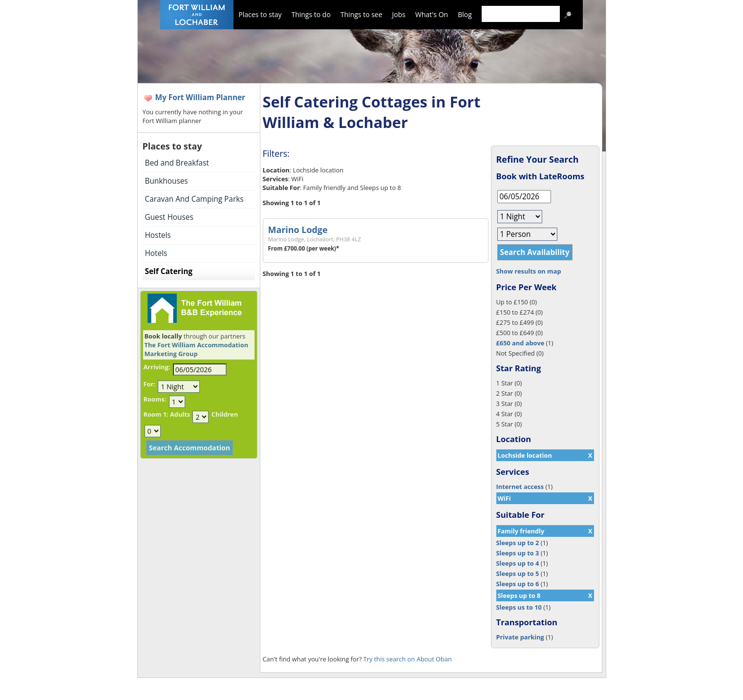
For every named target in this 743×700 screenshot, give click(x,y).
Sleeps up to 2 (518, 543)
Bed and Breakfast (177, 163)
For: (149, 384)
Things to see (361, 14)
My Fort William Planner (201, 97)
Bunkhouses (167, 181)
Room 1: (156, 414)
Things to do (311, 14)
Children (225, 414)
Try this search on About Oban (408, 659)
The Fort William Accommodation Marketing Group (197, 349)
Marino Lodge (298, 230)
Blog (465, 14)
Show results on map (529, 271)
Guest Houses (169, 217)
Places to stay (260, 14)
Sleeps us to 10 (519, 607)
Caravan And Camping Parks (194, 199)
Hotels (156, 253)
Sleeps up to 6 (518, 584)
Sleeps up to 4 (518, 563)
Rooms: (155, 399)
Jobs (399, 14)
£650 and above (520, 343)
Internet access (520, 487)
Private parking (520, 637)
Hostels (158, 235)
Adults (180, 414)
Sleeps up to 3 (518, 553)
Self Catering (169, 271)
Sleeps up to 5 (518, 573)
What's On (432, 14)
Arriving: (157, 367)
